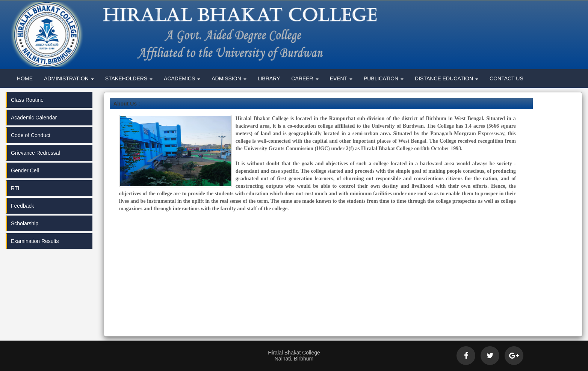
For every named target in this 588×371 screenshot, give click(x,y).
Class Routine (27, 100)
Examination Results (35, 241)
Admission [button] (229, 78)
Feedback (22, 206)
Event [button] (341, 78)
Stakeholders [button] (129, 78)
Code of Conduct (31, 135)
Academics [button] (182, 78)
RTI (15, 188)
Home (25, 78)
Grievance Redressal (36, 153)
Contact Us (506, 78)
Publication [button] (384, 78)
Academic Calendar (34, 118)
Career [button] (305, 78)
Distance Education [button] (447, 78)
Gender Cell (25, 170)
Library (269, 78)
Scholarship (25, 223)
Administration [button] (69, 78)
